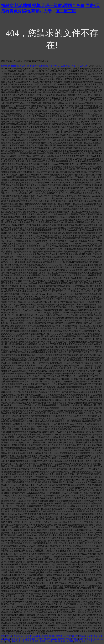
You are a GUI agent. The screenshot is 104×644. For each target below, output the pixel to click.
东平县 (9, 636)
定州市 (28, 636)
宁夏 (8, 641)
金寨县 (36, 641)
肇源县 (77, 641)
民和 (22, 636)
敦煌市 (45, 636)
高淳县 (68, 639)
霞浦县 (52, 636)
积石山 (89, 639)
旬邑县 (75, 639)
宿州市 (61, 639)
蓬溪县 (43, 641)
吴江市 (21, 641)
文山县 (7, 639)
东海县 (82, 636)
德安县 (54, 639)
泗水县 (57, 641)
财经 (3, 636)
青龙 (95, 636)
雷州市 (82, 639)
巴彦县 (92, 641)
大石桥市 (67, 636)
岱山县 (16, 636)
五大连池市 (31, 639)
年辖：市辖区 (67, 641)
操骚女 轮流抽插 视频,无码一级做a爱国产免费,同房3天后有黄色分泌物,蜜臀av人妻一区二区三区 (45, 66)
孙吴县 (21, 639)
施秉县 (59, 636)
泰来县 (50, 641)
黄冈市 (40, 639)
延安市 (89, 636)
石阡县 (28, 641)
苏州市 (84, 641)
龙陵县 (14, 641)
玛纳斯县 (37, 636)
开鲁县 (14, 639)
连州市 (75, 636)
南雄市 (47, 639)
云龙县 (97, 639)
